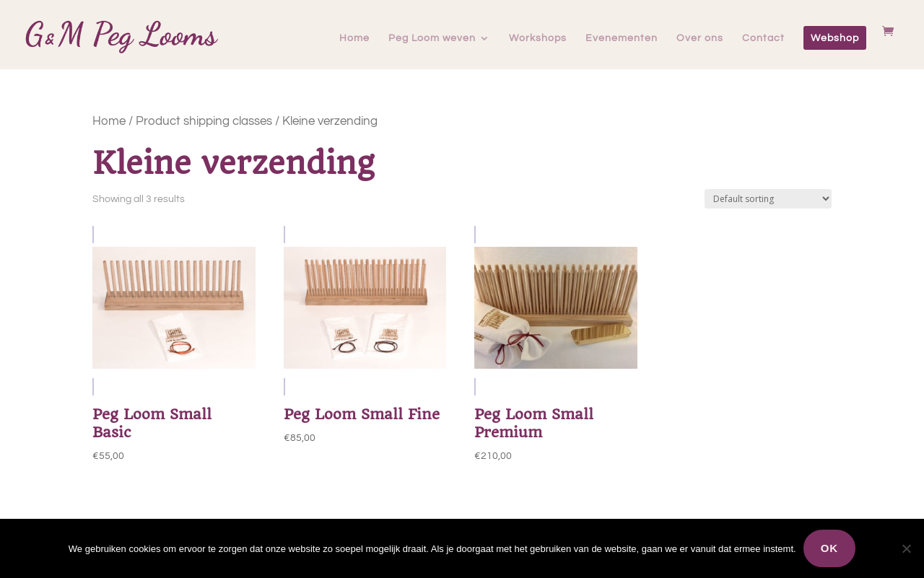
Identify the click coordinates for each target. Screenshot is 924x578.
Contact (763, 38)
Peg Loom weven (432, 38)
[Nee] (906, 548)
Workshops (538, 38)
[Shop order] (768, 199)
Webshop (835, 38)
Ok (830, 548)
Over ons (700, 38)
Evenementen (622, 38)
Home (354, 38)
